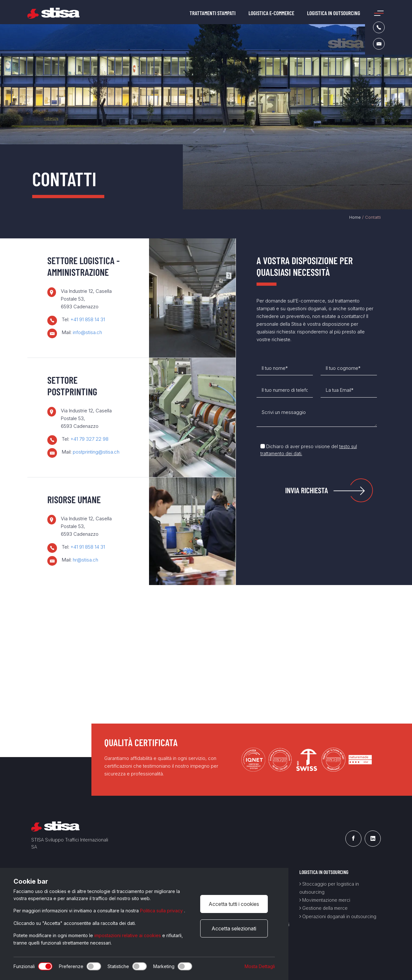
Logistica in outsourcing (334, 13)
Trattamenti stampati (213, 13)
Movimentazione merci (325, 900)
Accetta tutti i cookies (234, 904)
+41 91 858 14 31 (88, 319)
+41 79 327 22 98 (89, 439)
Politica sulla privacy (162, 911)
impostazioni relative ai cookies (128, 935)
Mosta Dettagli (260, 966)
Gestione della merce (323, 908)
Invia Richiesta (307, 490)
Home (355, 217)
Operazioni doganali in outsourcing (338, 916)
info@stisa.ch (87, 332)
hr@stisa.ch (85, 560)
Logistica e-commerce (271, 13)
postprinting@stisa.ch (96, 452)
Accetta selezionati (234, 928)
